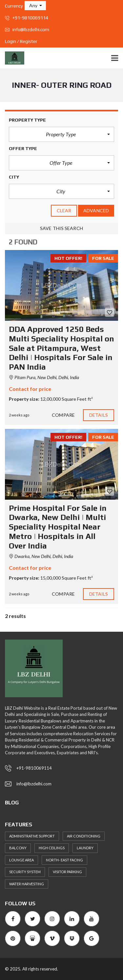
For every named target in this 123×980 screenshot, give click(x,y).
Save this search (61, 228)
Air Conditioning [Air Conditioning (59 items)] (84, 836)
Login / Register (21, 41)
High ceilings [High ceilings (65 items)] (52, 848)
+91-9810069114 (27, 18)
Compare (63, 415)
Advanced (96, 211)
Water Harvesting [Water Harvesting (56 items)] (27, 884)
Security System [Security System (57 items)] (25, 872)
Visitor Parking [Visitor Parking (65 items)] (67, 872)
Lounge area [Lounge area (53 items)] (21, 860)
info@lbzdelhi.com (27, 29)
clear (64, 211)
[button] (35, 6)
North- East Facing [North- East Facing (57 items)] (64, 860)
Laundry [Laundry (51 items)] (85, 848)
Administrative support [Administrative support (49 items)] (32, 836)
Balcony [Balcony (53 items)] (18, 848)
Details (99, 415)
